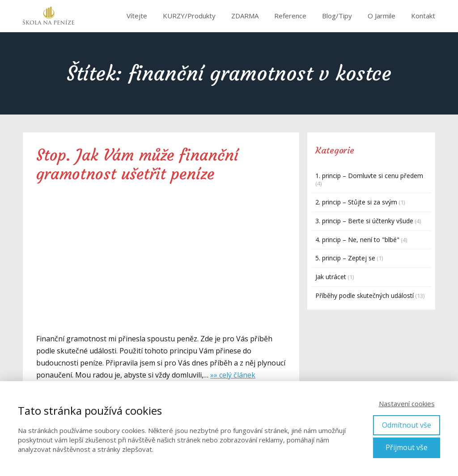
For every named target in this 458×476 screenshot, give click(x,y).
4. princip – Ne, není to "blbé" (357, 240)
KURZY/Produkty (189, 16)
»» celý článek (233, 375)
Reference (290, 16)
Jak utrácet (331, 277)
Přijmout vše (407, 447)
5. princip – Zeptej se (345, 258)
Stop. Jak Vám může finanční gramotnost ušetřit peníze (137, 165)
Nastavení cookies (407, 404)
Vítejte (137, 16)
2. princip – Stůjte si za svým (356, 202)
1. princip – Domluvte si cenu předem (369, 176)
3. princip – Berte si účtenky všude (364, 221)
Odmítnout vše (407, 425)
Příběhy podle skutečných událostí (365, 295)
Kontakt (423, 16)
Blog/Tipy (337, 16)
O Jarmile (382, 16)
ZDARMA (245, 16)
